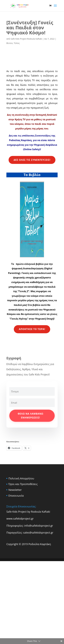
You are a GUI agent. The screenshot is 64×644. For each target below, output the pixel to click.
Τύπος (17, 43)
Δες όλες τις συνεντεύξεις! (32, 160)
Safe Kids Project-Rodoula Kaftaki (26, 39)
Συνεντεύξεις (43, 136)
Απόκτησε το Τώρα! (32, 329)
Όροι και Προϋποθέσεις (23, 484)
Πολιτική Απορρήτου (21, 478)
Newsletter (15, 490)
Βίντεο (10, 43)
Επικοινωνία (16, 496)
